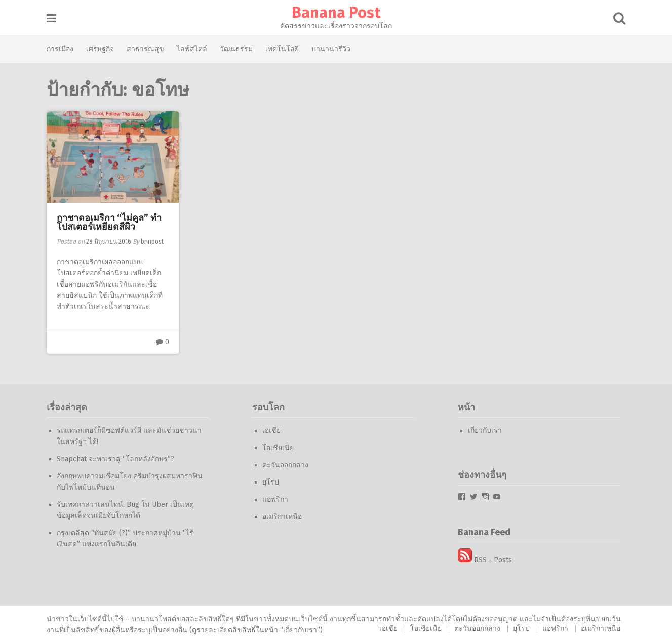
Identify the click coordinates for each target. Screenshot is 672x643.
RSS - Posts (485, 560)
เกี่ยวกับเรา (485, 431)
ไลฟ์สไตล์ (192, 49)
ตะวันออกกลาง (286, 465)
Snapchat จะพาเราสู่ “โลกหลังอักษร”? (116, 459)
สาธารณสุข (146, 49)
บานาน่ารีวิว (331, 49)
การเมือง (61, 49)
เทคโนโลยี (283, 49)
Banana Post (336, 13)
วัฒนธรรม (237, 49)
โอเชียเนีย (279, 448)
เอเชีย (272, 431)
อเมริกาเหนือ (283, 517)
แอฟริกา (276, 499)
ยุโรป (271, 482)
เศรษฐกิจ (101, 49)
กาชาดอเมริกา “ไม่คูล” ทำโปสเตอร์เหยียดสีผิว (110, 222)
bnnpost (153, 242)
